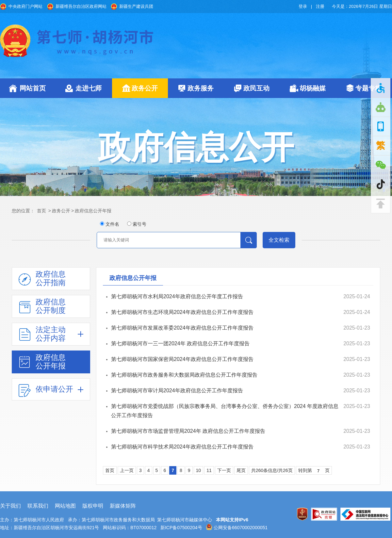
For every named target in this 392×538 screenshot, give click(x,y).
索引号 (139, 224)
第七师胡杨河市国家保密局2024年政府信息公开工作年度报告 (182, 359)
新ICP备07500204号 (181, 528)
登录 (303, 6)
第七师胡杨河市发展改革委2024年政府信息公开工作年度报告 (182, 328)
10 (199, 470)
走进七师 (89, 88)
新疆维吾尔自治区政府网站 (81, 6)
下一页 (224, 470)
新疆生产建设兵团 (136, 6)
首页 (41, 211)
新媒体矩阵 (123, 506)
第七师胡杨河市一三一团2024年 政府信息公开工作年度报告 (180, 343)
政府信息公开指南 (51, 278)
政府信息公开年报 (93, 211)
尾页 (241, 470)
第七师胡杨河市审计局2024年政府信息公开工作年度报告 (177, 391)
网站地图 (65, 506)
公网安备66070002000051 (237, 528)
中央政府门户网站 (25, 6)
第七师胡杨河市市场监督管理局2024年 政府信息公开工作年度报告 (188, 431)
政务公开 (145, 88)
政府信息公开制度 (51, 306)
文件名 (112, 224)
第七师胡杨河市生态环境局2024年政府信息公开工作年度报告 (182, 312)
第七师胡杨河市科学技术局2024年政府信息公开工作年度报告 (182, 447)
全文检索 (279, 240)
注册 (320, 6)
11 (209, 470)
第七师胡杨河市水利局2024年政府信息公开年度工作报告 (177, 296)
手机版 (381, 126)
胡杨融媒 (313, 88)
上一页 (127, 470)
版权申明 (93, 506)
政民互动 (256, 88)
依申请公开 (54, 389)
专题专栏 (368, 88)
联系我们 (38, 506)
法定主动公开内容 (51, 334)
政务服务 (201, 88)
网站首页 (33, 88)
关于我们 (10, 506)
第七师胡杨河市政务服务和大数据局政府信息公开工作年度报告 (184, 375)
